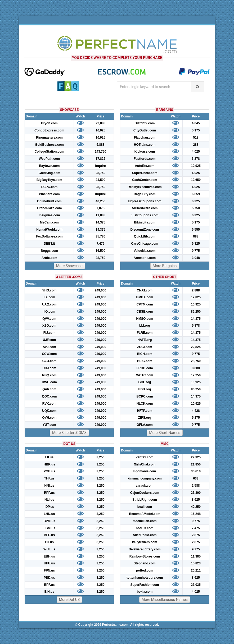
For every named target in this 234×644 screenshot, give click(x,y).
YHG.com (49, 290)
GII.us (49, 542)
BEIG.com (145, 361)
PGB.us (49, 471)
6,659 (196, 194)
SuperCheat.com (145, 173)
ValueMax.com (145, 251)
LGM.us (49, 528)
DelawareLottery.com (145, 549)
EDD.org (145, 389)
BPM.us (49, 521)
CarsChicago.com (145, 244)
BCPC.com (145, 396)
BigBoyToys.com (49, 180)
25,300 (196, 493)
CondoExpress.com (49, 130)
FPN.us (49, 570)
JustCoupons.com (145, 215)
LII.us (49, 457)
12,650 (196, 180)
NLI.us (49, 500)
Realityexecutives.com (145, 187)
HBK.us (49, 464)
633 (196, 478)
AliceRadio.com (145, 535)
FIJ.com (49, 333)
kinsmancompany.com (145, 478)
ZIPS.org (145, 418)
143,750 (100, 152)
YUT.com (49, 425)
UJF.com (49, 340)
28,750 (100, 173)
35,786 (100, 236)
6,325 (196, 201)
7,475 (101, 244)
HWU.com (49, 382)
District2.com (145, 123)
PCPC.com (49, 187)
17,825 (100, 159)
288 (196, 145)
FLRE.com (145, 333)
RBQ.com (49, 375)
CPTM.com (145, 304)
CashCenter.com (145, 180)
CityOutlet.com (145, 130)
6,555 (196, 230)
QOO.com (49, 396)
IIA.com (49, 297)
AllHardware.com (145, 208)
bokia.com (145, 592)
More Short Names (165, 433)
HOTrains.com (145, 145)
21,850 (196, 464)
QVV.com (49, 319)
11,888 (100, 215)
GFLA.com (145, 425)
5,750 (196, 208)
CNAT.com (145, 290)
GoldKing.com (49, 173)
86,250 (196, 312)
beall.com (145, 507)
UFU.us (49, 563)
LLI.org (145, 326)
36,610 (196, 471)
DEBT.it (49, 244)
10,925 (100, 130)
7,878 (101, 208)
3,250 (101, 457)
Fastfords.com (145, 159)
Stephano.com (145, 563)
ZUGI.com (145, 347)
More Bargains (165, 266)
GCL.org (145, 382)
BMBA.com (145, 297)
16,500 (100, 251)
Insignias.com (49, 215)
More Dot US (69, 600)
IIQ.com (49, 312)
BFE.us (49, 535)
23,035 (196, 585)
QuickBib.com (145, 236)
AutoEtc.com (145, 166)
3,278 (196, 159)
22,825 (196, 347)
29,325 (196, 457)
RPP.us (49, 493)
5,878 (196, 326)
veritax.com (145, 457)
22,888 (100, 123)
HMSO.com (145, 319)
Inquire (101, 166)
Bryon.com (49, 123)
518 (196, 138)
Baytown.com (49, 166)
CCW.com (49, 354)
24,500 (100, 180)
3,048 (196, 258)
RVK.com (49, 404)
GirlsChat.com (145, 464)
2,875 (196, 535)
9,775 (196, 251)
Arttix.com (49, 258)
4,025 (196, 152)
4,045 (196, 123)
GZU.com (49, 361)
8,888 (196, 368)
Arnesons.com (145, 258)
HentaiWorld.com (49, 230)
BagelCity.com (145, 194)
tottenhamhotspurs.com (145, 578)
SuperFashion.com (145, 585)
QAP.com (49, 389)
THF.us (49, 478)
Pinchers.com (49, 194)
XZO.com (49, 326)
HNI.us (49, 486)
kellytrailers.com (145, 542)
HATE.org (145, 340)
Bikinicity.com (145, 222)
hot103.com (145, 528)
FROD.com (145, 368)
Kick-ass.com (145, 152)
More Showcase (69, 266)
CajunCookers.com (145, 493)
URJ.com (49, 368)
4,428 (196, 411)
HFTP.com (145, 411)
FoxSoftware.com (49, 236)
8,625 (196, 500)
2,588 (196, 486)
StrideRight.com (145, 500)
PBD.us (49, 578)
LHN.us (49, 514)
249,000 (100, 290)
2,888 (196, 290)
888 (196, 236)
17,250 (196, 375)
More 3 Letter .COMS (69, 433)
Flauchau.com (145, 138)
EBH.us (49, 556)
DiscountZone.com (145, 230)
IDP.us (49, 507)
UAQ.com (49, 304)
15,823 (196, 563)
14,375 (100, 222)
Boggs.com (49, 251)
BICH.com (145, 354)
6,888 (101, 145)
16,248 (196, 514)
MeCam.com (49, 222)
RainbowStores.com (145, 556)
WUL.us (49, 549)
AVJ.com (49, 347)
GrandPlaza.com (49, 208)
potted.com (145, 570)
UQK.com (49, 411)
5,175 (196, 130)
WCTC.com (145, 375)
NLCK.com (145, 404)
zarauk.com (145, 486)
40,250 (100, 201)
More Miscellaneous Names (165, 600)
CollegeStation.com (49, 152)
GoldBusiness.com (49, 145)
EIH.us (49, 592)
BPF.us (49, 585)
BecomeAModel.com (145, 514)
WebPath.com (49, 159)
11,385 (196, 556)
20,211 (196, 570)
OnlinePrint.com (49, 201)
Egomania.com (145, 471)
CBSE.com (145, 312)
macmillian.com (145, 521)
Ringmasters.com (49, 138)
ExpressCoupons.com (145, 201)
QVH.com (49, 418)
